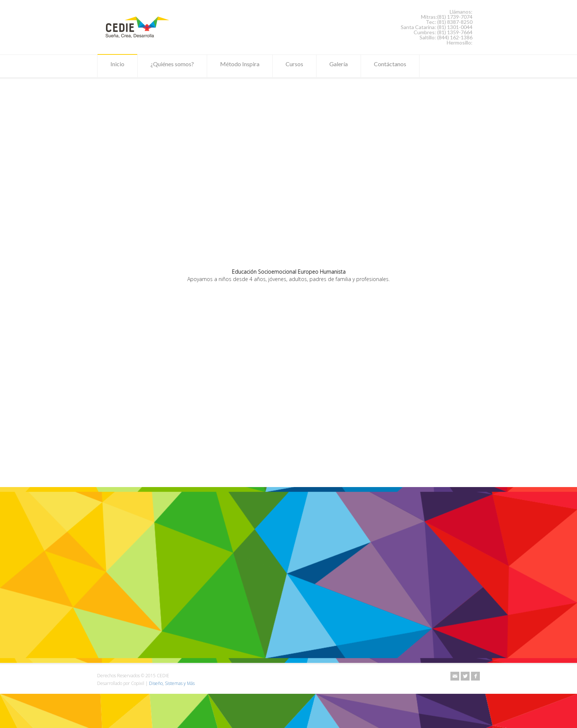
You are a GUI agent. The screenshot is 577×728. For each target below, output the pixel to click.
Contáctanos (390, 66)
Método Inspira (240, 66)
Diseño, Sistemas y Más (172, 683)
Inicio (117, 66)
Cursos (294, 66)
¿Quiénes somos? (172, 66)
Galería (339, 66)
